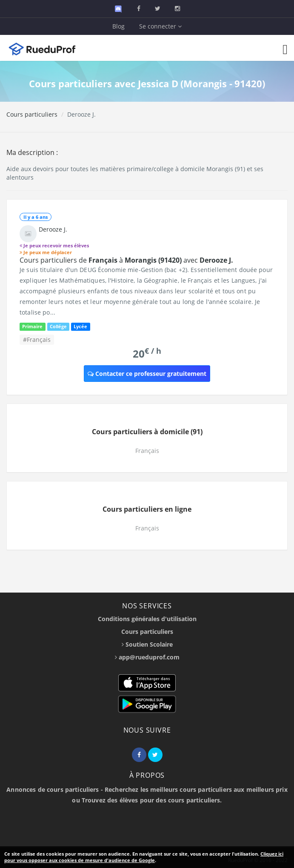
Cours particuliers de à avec (126, 260)
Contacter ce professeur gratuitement (147, 374)
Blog (118, 26)
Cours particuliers (32, 114)
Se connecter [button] (160, 26)
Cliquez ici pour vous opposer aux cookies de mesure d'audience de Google (144, 857)
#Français (37, 339)
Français (147, 451)
